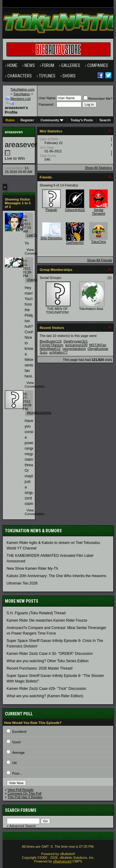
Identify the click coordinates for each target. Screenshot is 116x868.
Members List (21, 99)
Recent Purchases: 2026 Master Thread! (40, 668)
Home (12, 65)
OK (15, 763)
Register (27, 120)
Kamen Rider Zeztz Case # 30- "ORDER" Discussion (50, 654)
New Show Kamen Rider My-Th (32, 569)
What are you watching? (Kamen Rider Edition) (45, 696)
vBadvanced (62, 861)
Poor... (17, 773)
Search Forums (21, 810)
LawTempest (36, 235)
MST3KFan (98, 345)
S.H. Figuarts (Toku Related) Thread (36, 613)
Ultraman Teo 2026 (22, 583)
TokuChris (98, 242)
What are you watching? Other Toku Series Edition (48, 661)
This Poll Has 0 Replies (25, 797)
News (30, 65)
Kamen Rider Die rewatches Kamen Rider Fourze (47, 620)
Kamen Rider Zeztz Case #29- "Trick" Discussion (47, 689)
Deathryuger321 (76, 341)
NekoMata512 (50, 349)
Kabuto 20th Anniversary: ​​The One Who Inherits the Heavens (56, 576)
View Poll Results (21, 790)
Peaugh (51, 210)
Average (19, 753)
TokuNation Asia (91, 309)
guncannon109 (76, 345)
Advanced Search (22, 826)
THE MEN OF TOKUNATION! (57, 311)
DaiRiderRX (75, 243)
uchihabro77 (59, 352)
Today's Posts (82, 120)
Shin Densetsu (51, 238)
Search (105, 120)
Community (52, 120)
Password (46, 104)
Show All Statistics (98, 168)
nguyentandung (74, 349)
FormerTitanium (51, 345)
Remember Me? (98, 99)
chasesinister (37, 280)
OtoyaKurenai (98, 349)
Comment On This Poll (24, 793)
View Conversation (35, 252)
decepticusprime (39, 412)
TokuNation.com (22, 89)
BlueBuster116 (51, 341)
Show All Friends (99, 260)
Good (16, 742)
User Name (47, 98)
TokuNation (22, 94)
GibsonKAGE (75, 210)
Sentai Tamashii (98, 212)
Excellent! (20, 732)
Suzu (43, 352)
